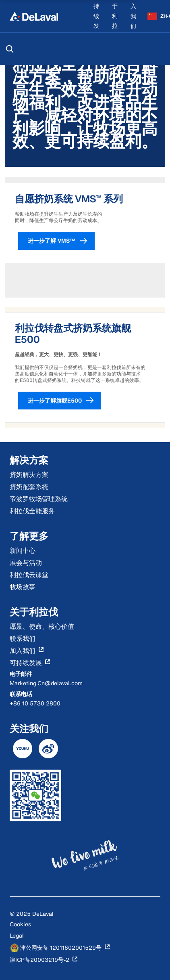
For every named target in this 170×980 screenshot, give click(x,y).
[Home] (34, 16)
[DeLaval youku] (23, 749)
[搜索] (10, 49)
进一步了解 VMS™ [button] (61, 241)
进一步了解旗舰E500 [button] (64, 401)
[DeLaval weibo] (48, 749)
